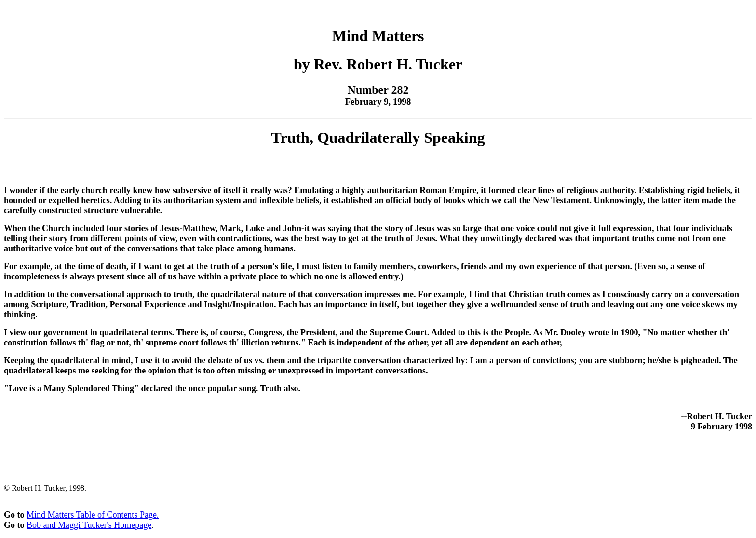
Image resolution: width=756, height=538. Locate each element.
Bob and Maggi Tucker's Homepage (89, 525)
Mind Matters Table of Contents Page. (93, 515)
